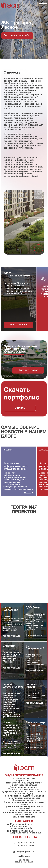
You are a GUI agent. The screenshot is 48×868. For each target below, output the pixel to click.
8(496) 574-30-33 (26, 846)
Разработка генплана (24, 779)
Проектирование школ (24, 800)
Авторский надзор (24, 794)
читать (28, 493)
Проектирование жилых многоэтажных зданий (24, 803)
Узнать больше (19, 325)
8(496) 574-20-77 (26, 843)
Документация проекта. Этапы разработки (24, 792)
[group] (19, 299)
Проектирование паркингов (24, 787)
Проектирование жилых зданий (24, 811)
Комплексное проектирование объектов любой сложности (24, 814)
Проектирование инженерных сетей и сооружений (24, 808)
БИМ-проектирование (24, 817)
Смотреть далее (28, 370)
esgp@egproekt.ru (26, 852)
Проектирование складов (24, 785)
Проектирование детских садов (24, 798)
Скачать (20, 408)
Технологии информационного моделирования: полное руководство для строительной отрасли (17, 466)
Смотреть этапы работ (17, 35)
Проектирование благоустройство (24, 783)
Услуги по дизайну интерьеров (24, 789)
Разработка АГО (24, 781)
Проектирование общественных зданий (24, 796)
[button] (39, 249)
